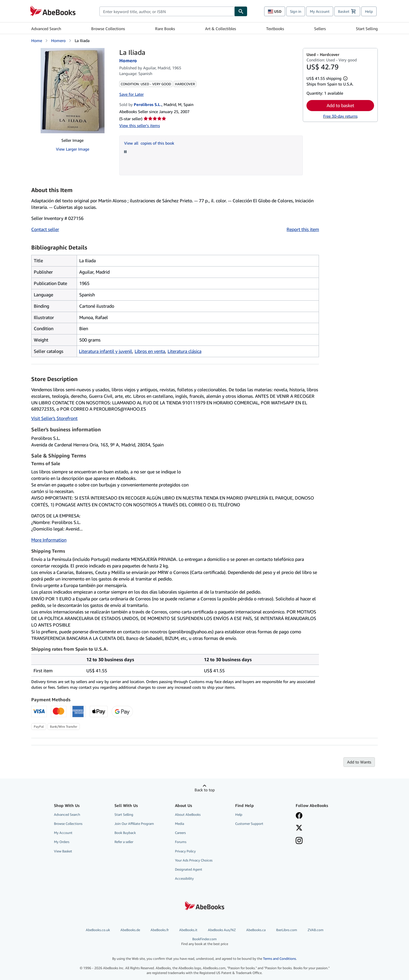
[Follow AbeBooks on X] (299, 828)
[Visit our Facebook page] (299, 816)
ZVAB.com (316, 930)
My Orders (62, 842)
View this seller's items (140, 125)
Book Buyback (125, 833)
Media (180, 824)
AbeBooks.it (188, 930)
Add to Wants (359, 762)
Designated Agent (189, 869)
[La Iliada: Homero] (73, 91)
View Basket (63, 851)
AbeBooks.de (130, 930)
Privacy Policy (185, 851)
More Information (49, 540)
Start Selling (367, 29)
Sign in (296, 11)
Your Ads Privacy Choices (194, 860)
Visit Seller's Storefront (54, 418)
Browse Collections (108, 29)
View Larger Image (73, 149)
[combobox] (167, 11)
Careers (180, 833)
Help (369, 11)
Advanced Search (46, 29)
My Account (320, 11)
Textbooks (275, 29)
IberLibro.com (287, 930)
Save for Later (132, 94)
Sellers (320, 29)
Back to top (205, 790)
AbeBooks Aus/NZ (222, 930)
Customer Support (249, 824)
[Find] (241, 11)
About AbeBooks (188, 814)
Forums (181, 842)
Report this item (303, 229)
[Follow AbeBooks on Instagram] (299, 841)
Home (37, 40)
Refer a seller (124, 842)
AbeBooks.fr (160, 930)
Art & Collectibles (221, 29)
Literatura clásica (184, 351)
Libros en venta (150, 351)
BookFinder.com (205, 941)
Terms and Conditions (279, 959)
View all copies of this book (149, 143)
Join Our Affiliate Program (134, 824)
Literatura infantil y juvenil (106, 351)
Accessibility (184, 878)
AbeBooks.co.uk (98, 930)
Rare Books (165, 29)
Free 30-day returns (340, 116)
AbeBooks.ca (256, 930)
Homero (58, 40)
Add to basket (340, 105)
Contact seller (45, 229)
